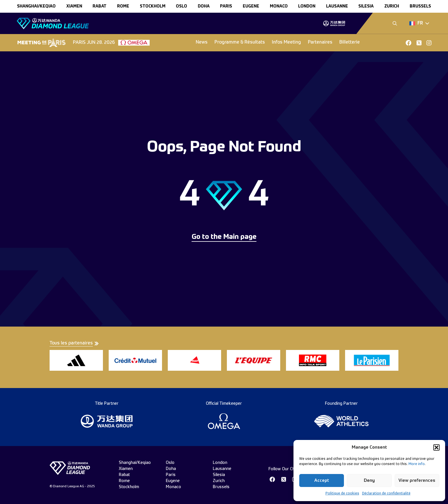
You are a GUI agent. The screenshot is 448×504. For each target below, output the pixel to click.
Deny (369, 480)
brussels (420, 6)
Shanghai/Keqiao (36, 6)
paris (226, 6)
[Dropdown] (419, 23)
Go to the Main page (224, 237)
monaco (279, 6)
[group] (334, 23)
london (307, 6)
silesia (366, 6)
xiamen (74, 6)
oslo (181, 6)
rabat (99, 6)
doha (204, 6)
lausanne (337, 6)
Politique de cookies (342, 494)
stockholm (153, 6)
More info (417, 464)
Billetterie (350, 42)
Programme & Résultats (240, 42)
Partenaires (320, 42)
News (202, 42)
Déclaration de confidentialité (386, 494)
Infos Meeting (286, 42)
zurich (392, 6)
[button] (436, 447)
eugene (251, 6)
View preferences (417, 480)
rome (123, 6)
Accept (322, 480)
